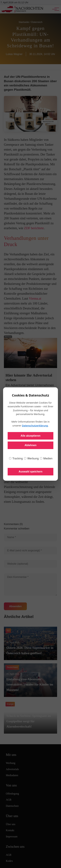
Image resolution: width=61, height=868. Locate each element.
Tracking (16, 458)
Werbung (31, 458)
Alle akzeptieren (31, 436)
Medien (46, 458)
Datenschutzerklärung (35, 425)
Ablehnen (30, 445)
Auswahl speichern (31, 472)
